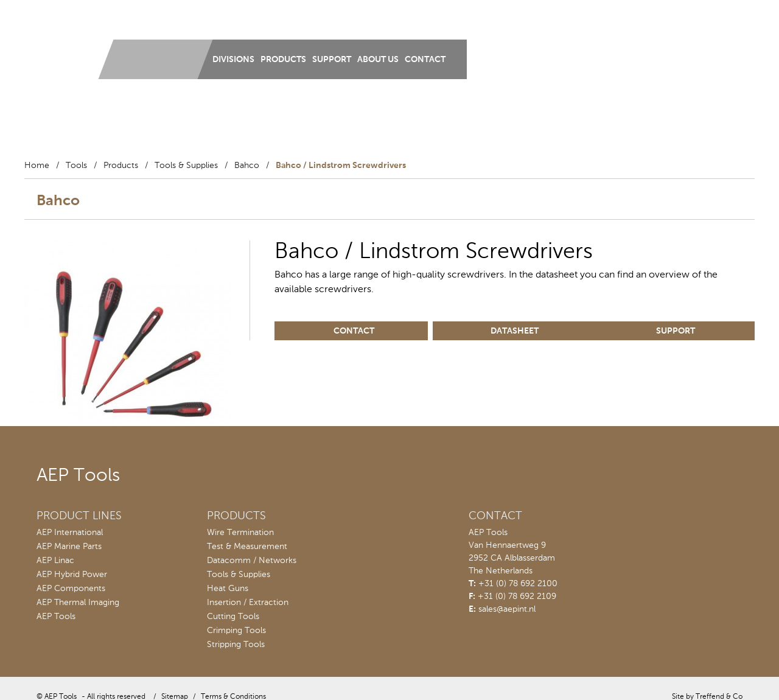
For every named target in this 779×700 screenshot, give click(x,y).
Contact (425, 60)
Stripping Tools (236, 645)
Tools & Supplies (186, 166)
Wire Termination (240, 533)
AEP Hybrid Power (72, 575)
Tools (76, 166)
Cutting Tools (233, 617)
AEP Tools (56, 617)
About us (378, 60)
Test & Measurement (247, 547)
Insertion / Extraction (248, 603)
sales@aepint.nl (507, 609)
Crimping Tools (236, 631)
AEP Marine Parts (69, 547)
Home (37, 166)
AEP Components (71, 589)
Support (332, 60)
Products (283, 60)
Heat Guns (228, 589)
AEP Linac (55, 561)
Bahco (247, 166)
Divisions (233, 60)
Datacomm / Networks (252, 561)
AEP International (70, 533)
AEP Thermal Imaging (78, 603)
